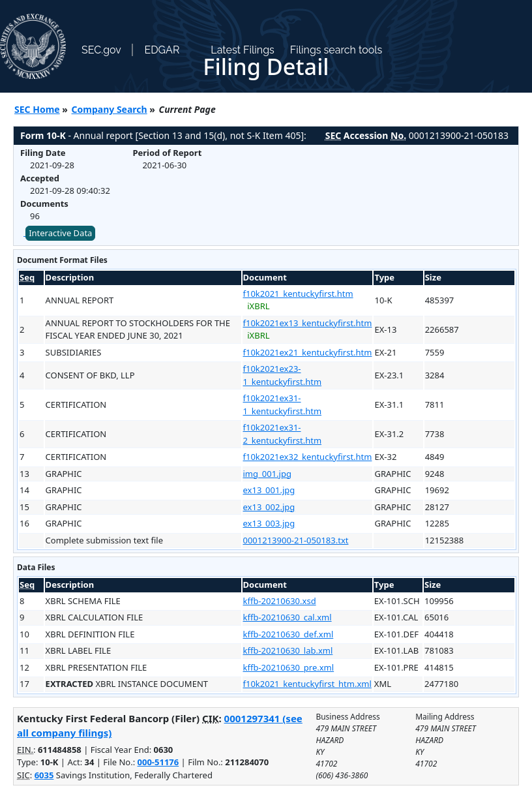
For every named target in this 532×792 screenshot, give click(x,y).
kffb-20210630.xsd (280, 601)
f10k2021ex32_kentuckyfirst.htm (308, 457)
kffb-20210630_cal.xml (288, 617)
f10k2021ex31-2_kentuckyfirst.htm (283, 434)
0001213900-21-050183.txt (296, 540)
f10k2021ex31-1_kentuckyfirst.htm (283, 404)
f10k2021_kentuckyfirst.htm (298, 294)
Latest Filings (242, 50)
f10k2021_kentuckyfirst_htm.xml (307, 684)
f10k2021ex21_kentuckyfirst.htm (308, 352)
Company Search (110, 109)
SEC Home (37, 109)
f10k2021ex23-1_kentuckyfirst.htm (283, 375)
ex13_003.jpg (269, 523)
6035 (44, 775)
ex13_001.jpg (269, 490)
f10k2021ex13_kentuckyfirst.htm (308, 323)
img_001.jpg (267, 474)
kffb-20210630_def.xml (288, 634)
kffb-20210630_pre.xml (289, 667)
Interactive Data (60, 233)
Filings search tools (336, 50)
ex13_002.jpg (269, 507)
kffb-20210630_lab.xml (288, 650)
